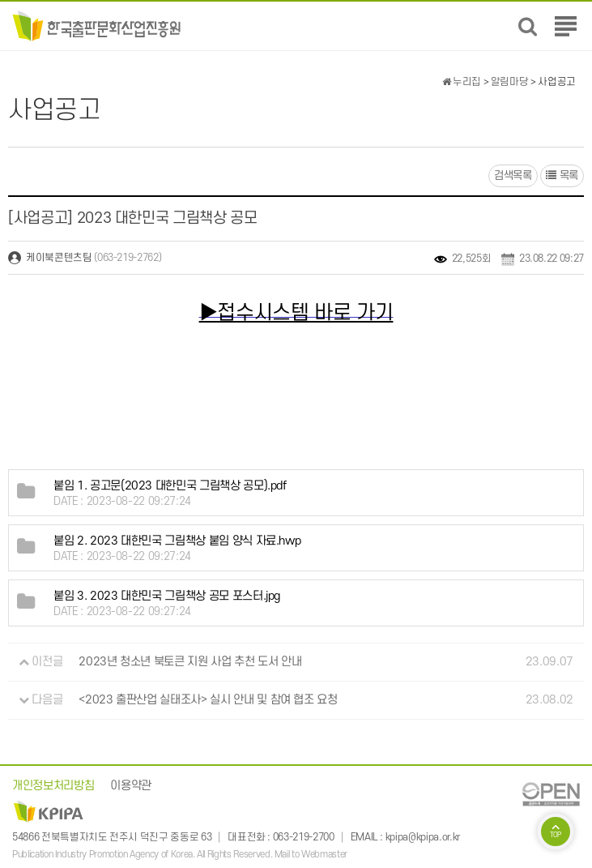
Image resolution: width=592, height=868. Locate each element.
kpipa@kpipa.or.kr (423, 837)
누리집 (462, 82)
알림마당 (510, 82)
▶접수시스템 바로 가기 (296, 313)
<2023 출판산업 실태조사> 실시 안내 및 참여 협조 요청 (208, 700)
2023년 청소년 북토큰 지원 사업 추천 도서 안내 (190, 662)
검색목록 (513, 175)
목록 (562, 175)
